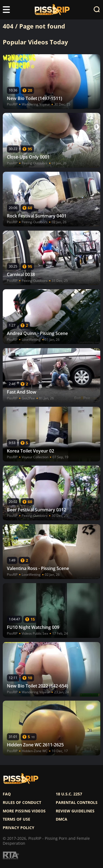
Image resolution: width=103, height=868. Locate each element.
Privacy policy (19, 828)
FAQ (7, 794)
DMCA (62, 819)
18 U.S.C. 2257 (69, 794)
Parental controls (77, 803)
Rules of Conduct (22, 803)
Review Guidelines (75, 811)
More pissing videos (24, 811)
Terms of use (16, 819)
